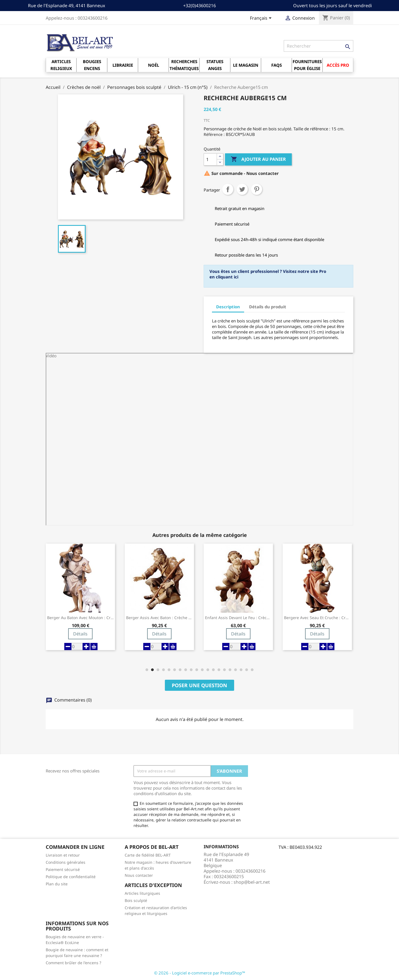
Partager (228, 189)
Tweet (242, 189)
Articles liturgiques (142, 893)
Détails (80, 634)
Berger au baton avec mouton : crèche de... (80, 618)
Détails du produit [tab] (268, 307)
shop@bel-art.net (252, 882)
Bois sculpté (136, 900)
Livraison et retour (63, 855)
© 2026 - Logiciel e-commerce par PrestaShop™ (200, 973)
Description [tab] (228, 307)
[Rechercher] (319, 46)
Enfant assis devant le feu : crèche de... (238, 618)
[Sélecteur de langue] (262, 19)
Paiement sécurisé (63, 869)
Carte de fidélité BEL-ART (148, 855)
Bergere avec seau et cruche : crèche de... (317, 618)
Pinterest (257, 189)
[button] (147, 670)
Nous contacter (139, 875)
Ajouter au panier (258, 159)
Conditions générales (66, 862)
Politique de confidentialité (71, 877)
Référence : (214, 134)
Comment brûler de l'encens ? (73, 963)
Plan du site (57, 884)
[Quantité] (210, 159)
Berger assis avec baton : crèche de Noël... (159, 618)
